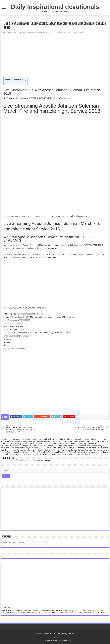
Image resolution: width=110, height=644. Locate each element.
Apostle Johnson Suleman (32, 32)
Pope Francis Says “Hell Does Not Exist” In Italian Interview (89, 428)
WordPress (51, 633)
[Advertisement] (55, 55)
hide (24, 80)
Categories (7, 542)
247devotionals (11, 32)
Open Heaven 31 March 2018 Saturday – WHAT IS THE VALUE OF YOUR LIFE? (21, 429)
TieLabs (71, 633)
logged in (30, 460)
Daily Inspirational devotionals (55, 7)
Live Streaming (48, 32)
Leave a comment (65, 32)
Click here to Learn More (94, 613)
